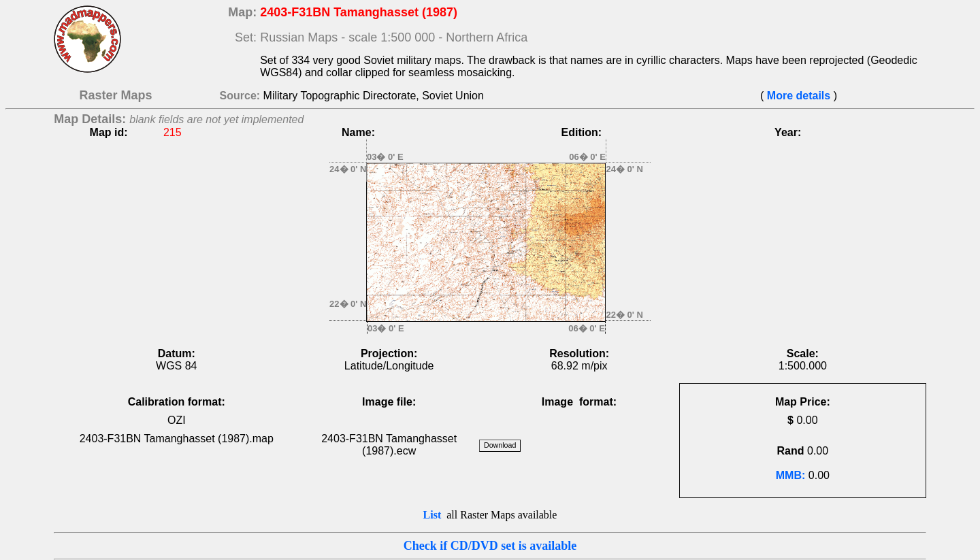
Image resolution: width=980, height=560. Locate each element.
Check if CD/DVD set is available (490, 546)
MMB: (791, 475)
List (432, 515)
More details (798, 96)
